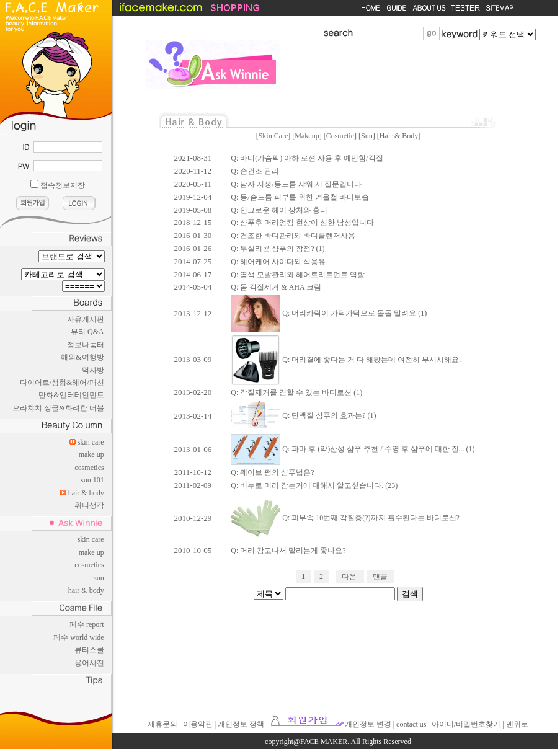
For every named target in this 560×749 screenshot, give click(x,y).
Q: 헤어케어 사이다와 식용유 (278, 262)
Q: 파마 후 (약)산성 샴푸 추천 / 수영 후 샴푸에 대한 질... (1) (353, 449)
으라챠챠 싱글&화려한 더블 (58, 408)
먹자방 (93, 370)
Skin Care (273, 136)
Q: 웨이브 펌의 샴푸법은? (272, 472)
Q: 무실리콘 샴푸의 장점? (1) (278, 249)
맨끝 (380, 577)
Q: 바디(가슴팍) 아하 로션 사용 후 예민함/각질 (307, 158)
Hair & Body (399, 136)
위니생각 (89, 505)
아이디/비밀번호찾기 (466, 724)
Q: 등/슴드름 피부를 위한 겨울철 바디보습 (300, 197)
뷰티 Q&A (87, 332)
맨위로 (517, 724)
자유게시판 (86, 319)
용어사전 (89, 663)
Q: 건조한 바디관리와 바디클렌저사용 (293, 236)
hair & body (86, 493)
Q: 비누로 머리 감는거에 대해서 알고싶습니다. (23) (314, 485)
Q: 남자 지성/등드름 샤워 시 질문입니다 (296, 184)
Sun (367, 136)
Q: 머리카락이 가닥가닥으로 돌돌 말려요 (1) (329, 313)
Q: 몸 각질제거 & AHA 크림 (276, 287)
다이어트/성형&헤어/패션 (62, 383)
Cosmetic (340, 136)
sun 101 (92, 480)
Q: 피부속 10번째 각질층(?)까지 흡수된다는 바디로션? (345, 518)
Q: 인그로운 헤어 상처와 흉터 (279, 210)
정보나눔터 (86, 345)
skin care (91, 442)
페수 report (87, 624)
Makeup (307, 136)
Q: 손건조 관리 (255, 171)
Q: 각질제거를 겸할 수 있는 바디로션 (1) (296, 392)
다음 (349, 577)
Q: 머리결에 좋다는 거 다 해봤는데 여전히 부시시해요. (346, 360)
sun (99, 578)
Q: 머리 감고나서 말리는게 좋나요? (288, 551)
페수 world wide (78, 637)
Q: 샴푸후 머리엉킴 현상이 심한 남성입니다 (302, 223)
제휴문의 (162, 724)
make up (91, 454)
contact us (411, 724)
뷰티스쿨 (89, 650)
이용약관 (198, 724)
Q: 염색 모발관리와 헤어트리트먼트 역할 (298, 275)
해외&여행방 (82, 357)
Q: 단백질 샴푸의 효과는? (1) (303, 415)
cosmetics (89, 468)
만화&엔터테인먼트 (71, 395)
